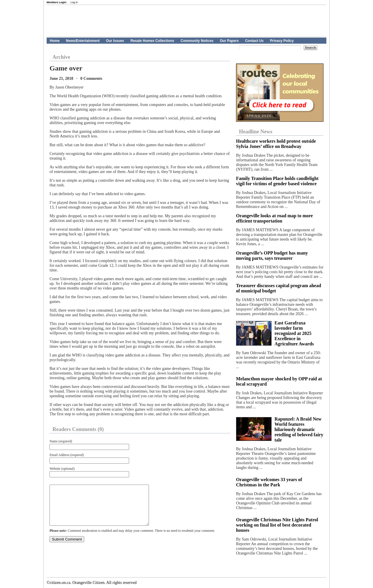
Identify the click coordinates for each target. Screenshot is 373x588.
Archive (61, 57)
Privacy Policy (282, 41)
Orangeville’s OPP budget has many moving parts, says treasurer (272, 256)
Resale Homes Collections (152, 41)
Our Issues (115, 41)
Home (55, 41)
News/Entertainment (83, 41)
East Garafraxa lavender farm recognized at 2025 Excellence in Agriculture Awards (294, 333)
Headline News (256, 132)
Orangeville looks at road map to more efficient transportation (274, 218)
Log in (74, 2)
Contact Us (254, 41)
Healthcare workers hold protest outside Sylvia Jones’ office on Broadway (276, 144)
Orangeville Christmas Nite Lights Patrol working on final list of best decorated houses (277, 525)
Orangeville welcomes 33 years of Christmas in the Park (269, 482)
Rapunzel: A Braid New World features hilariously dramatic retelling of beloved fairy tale (299, 429)
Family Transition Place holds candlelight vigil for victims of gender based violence (277, 181)
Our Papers (229, 41)
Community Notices (197, 41)
